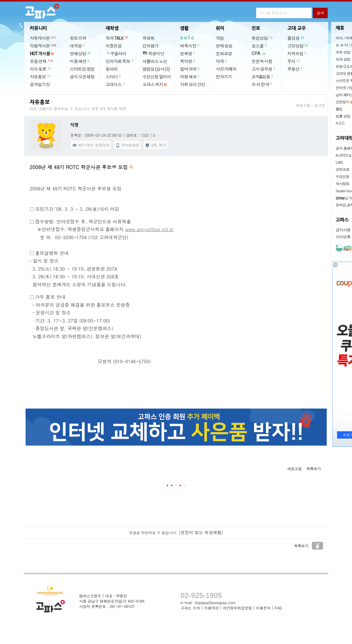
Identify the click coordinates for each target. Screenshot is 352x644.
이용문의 (263, 608)
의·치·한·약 (262, 84)
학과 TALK (117, 38)
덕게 (221, 61)
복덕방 (188, 61)
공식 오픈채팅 (82, 77)
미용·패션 (80, 61)
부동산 (295, 69)
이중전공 (114, 46)
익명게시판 (43, 46)
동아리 (112, 69)
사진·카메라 (226, 69)
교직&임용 (262, 77)
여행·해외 (190, 77)
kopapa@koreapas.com (215, 602)
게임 (220, 38)
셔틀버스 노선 (155, 61)
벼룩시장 (190, 46)
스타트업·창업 (82, 69)
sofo (188, 38)
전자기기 (224, 77)
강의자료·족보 (120, 61)
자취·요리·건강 (193, 85)
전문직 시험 (262, 61)
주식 (294, 61)
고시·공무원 (264, 69)
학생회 (148, 38)
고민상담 (298, 46)
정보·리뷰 (78, 38)
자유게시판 (43, 38)
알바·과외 (190, 69)
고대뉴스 (115, 84)
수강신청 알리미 (157, 77)
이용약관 (211, 608)
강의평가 (150, 46)
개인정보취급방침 (237, 608)
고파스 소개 (190, 608)
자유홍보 (40, 77)
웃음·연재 (42, 61)
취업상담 (262, 38)
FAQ (278, 608)
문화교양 (224, 54)
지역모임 (297, 53)
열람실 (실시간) (156, 69)
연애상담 (80, 53)
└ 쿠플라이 (116, 54)
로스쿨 (259, 46)
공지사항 (343, 230)
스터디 (113, 77)
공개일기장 (40, 85)
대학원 (78, 46)
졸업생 (296, 38)
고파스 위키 (153, 85)
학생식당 (153, 54)
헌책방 (188, 53)
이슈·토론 (41, 69)
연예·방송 (224, 46)
